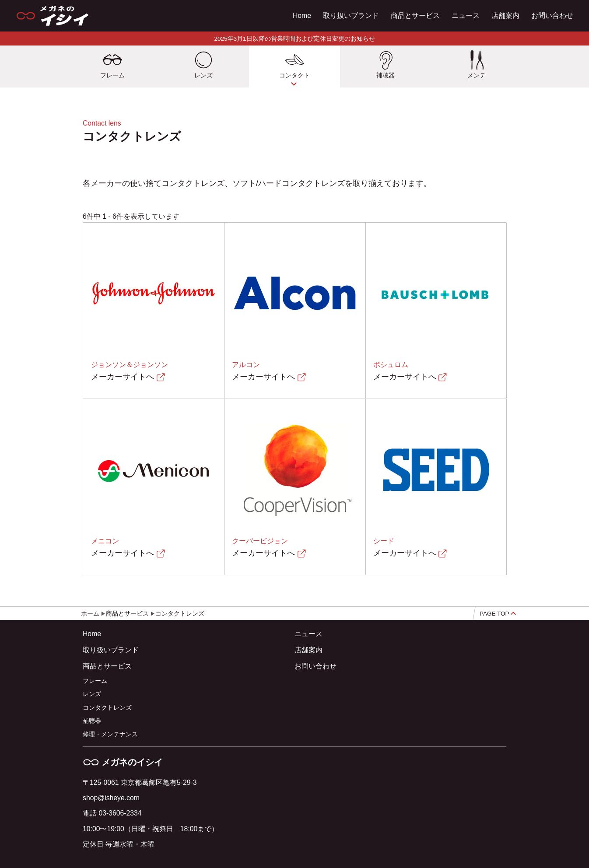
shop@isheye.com (111, 798)
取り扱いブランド (351, 16)
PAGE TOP (498, 614)
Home (302, 16)
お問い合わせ (552, 16)
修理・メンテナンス (110, 734)
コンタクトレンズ (107, 708)
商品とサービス (415, 16)
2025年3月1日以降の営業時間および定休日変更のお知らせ (294, 39)
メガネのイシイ (123, 762)
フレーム (95, 681)
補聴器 (92, 721)
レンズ (92, 694)
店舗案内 (505, 16)
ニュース (466, 16)
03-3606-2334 (120, 813)
